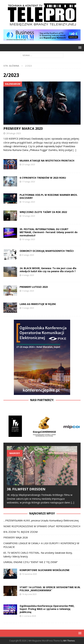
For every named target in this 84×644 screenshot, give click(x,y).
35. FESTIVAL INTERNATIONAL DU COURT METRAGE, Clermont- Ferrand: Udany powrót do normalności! (49, 232)
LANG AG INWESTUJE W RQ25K (38, 304)
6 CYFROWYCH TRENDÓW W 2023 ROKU (43, 178)
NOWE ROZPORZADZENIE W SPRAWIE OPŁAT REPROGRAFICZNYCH (42, 526)
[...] (73, 502)
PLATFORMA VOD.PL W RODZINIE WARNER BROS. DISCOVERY (49, 196)
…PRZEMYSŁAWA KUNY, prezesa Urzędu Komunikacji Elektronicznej (41, 520)
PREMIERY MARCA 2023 (23, 128)
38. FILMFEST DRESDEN (26, 489)
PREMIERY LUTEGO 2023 (34, 287)
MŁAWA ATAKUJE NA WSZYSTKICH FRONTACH (47, 161)
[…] (74, 150)
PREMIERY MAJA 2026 (16, 537)
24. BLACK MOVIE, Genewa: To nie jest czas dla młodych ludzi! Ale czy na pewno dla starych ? (48, 270)
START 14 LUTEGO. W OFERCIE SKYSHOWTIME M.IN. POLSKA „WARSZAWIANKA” (50, 589)
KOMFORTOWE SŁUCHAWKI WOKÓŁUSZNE (45, 570)
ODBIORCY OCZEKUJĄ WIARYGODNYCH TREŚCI (47, 251)
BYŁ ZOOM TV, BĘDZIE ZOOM (21, 532)
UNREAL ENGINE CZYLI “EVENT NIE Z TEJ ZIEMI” (31, 562)
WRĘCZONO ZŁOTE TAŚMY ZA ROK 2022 (43, 212)
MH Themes (69, 641)
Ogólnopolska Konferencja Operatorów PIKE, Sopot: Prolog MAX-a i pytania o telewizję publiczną (47, 609)
